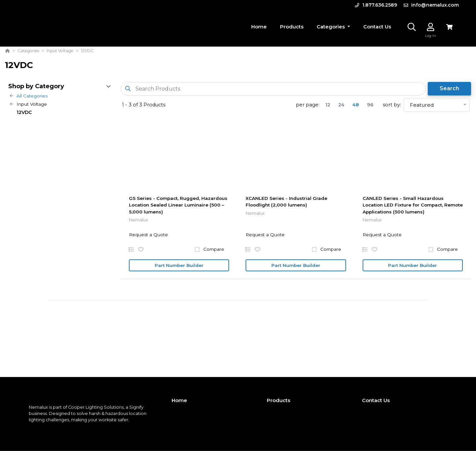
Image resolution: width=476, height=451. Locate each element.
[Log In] (431, 27)
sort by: (392, 105)
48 (356, 105)
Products (278, 400)
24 (341, 105)
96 (370, 105)
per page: (308, 105)
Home (179, 400)
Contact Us (376, 400)
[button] (333, 27)
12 (328, 105)
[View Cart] (449, 27)
